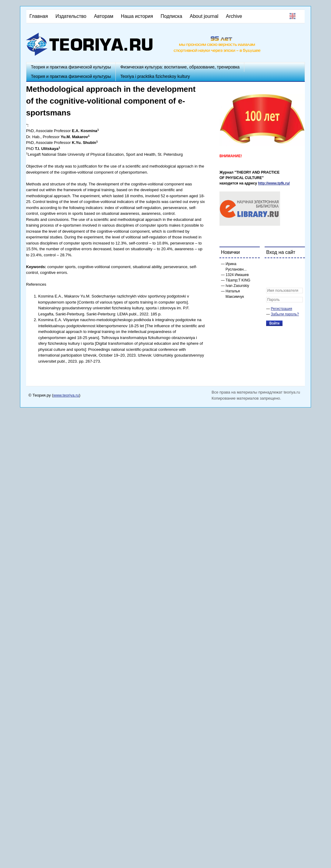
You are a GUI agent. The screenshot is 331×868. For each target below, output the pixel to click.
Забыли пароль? (285, 314)
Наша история (137, 16)
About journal (204, 16)
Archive (234, 16)
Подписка (171, 16)
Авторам (104, 16)
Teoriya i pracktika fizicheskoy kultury (155, 76)
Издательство (71, 16)
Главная (39, 16)
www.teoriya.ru (66, 395)
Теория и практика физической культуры (71, 67)
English (293, 16)
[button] (271, 267)
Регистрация (282, 309)
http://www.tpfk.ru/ (274, 183)
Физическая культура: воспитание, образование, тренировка (180, 67)
